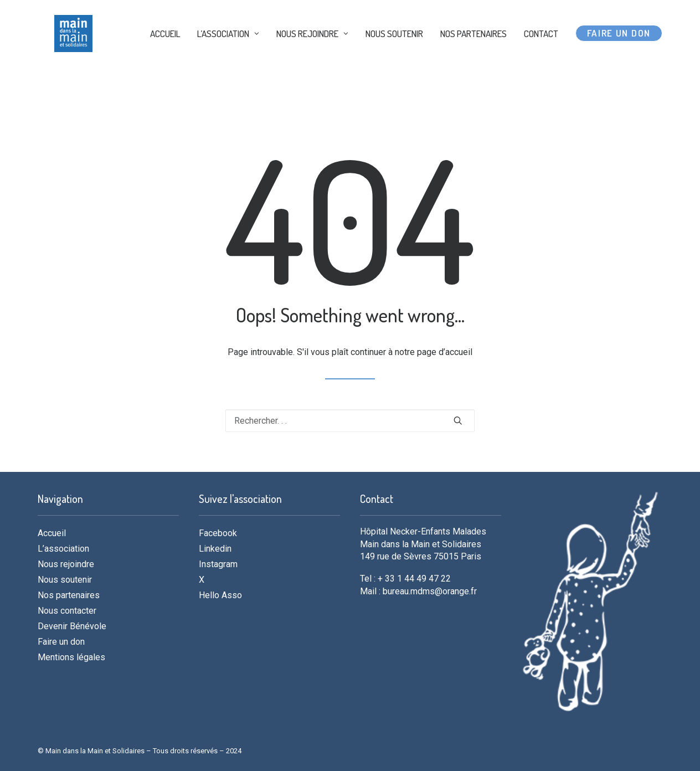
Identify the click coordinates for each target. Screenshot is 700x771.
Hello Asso (220, 595)
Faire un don (61, 642)
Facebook (218, 533)
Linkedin (215, 549)
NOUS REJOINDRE (312, 57)
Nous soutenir (65, 580)
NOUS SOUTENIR (394, 57)
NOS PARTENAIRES (473, 57)
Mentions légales (71, 657)
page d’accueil (445, 352)
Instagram (218, 564)
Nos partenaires (69, 595)
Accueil (52, 533)
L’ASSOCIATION (228, 57)
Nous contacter (67, 611)
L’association (63, 549)
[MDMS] (80, 56)
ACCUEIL (165, 57)
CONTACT (541, 57)
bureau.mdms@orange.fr (430, 591)
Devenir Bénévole (72, 626)
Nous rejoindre (66, 564)
